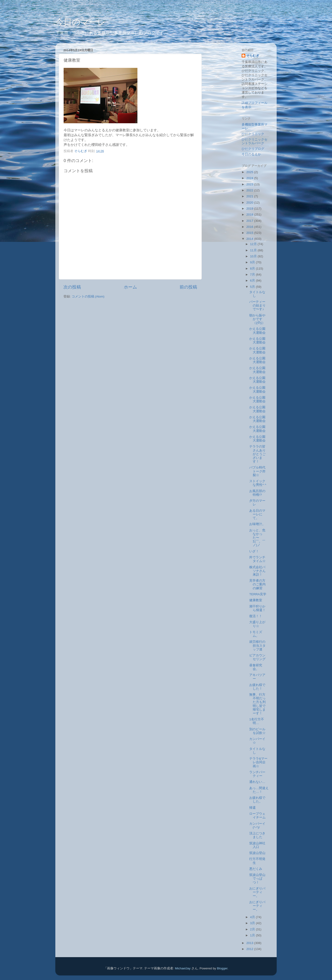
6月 (253, 281)
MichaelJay (183, 968)
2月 (253, 929)
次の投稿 (72, 287)
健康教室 (256, 600)
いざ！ (254, 551)
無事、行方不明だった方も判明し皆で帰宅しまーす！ (257, 704)
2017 (250, 221)
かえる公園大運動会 (257, 331)
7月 (253, 275)
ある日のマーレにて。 (257, 514)
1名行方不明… (257, 721)
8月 (253, 269)
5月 (253, 287)
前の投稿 (188, 287)
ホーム (130, 287)
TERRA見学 (258, 594)
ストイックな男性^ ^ (258, 483)
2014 (250, 239)
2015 (250, 233)
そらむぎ (253, 56)
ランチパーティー (257, 774)
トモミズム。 (256, 634)
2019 (250, 209)
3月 (253, 923)
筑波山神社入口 (257, 845)
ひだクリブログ (253, 149)
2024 (250, 178)
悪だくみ (256, 869)
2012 (250, 949)
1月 (253, 935)
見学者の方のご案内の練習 (257, 584)
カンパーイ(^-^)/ (257, 825)
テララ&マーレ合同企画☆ (258, 762)
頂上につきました (257, 835)
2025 (250, 172)
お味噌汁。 (257, 524)
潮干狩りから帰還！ (257, 608)
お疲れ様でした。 (257, 800)
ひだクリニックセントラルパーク (255, 141)
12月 (254, 244)
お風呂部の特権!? (257, 493)
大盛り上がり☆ (257, 624)
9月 (253, 262)
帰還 (252, 808)
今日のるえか (251, 154)
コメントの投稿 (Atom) (88, 296)
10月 (254, 256)
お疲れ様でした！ (257, 687)
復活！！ (256, 616)
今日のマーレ (81, 22)
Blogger (222, 968)
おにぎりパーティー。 (257, 892)
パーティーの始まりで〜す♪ (257, 305)
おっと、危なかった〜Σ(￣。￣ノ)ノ (257, 538)
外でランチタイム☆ (257, 559)
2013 (250, 943)
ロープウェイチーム (257, 816)
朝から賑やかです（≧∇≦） (257, 319)
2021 (250, 196)
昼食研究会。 (256, 667)
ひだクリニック (253, 134)
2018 (250, 215)
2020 (250, 203)
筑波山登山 (257, 853)
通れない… (257, 782)
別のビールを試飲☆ (257, 731)
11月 (254, 250)
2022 (250, 190)
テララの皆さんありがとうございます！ (257, 454)
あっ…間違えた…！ (259, 790)
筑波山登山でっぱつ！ (257, 879)
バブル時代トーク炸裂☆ (257, 471)
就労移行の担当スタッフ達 (257, 645)
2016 (250, 227)
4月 (253, 917)
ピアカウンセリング (257, 657)
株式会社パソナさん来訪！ (257, 571)
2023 (250, 184)
